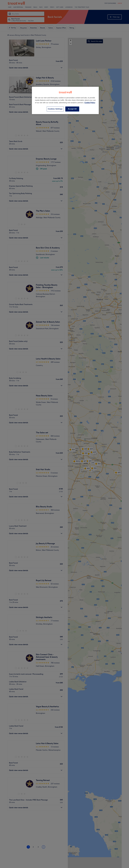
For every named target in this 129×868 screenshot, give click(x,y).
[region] (65, 100)
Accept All (72, 109)
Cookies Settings (55, 109)
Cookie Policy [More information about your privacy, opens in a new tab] (90, 103)
